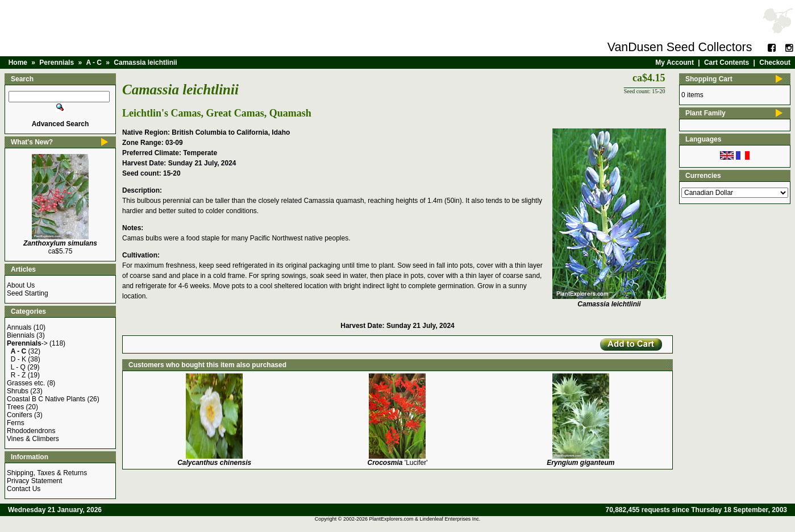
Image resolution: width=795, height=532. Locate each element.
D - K (18, 359)
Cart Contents (727, 63)
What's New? (32, 142)
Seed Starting (28, 293)
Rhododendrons (31, 431)
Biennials (21, 335)
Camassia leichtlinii (145, 63)
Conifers (20, 415)
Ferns (16, 423)
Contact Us (24, 489)
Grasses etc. (26, 383)
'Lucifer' (398, 463)
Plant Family (705, 113)
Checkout (775, 63)
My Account (675, 63)
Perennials (57, 63)
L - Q (18, 367)
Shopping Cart (709, 79)
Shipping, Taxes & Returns (47, 473)
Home (18, 63)
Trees (15, 407)
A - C (94, 63)
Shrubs (18, 391)
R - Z (18, 375)
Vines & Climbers (33, 439)
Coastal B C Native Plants (46, 399)
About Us (21, 285)
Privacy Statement (34, 481)
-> (27, 343)
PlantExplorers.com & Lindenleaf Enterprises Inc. (425, 519)
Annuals (19, 327)
